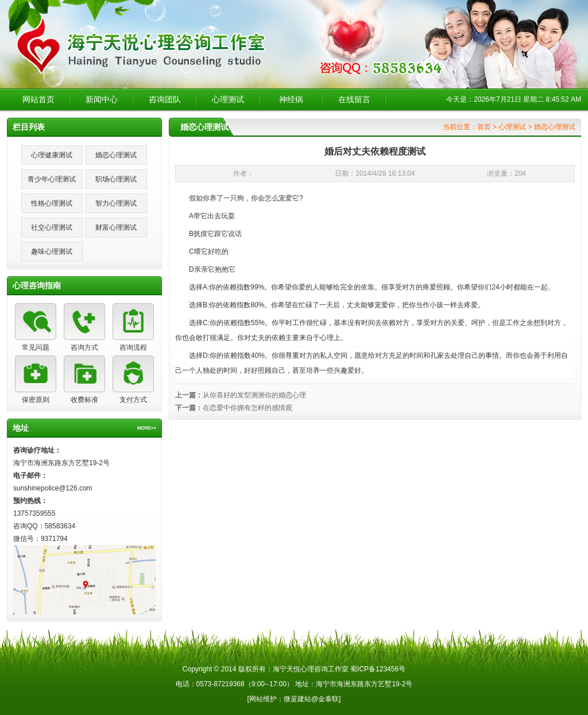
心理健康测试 (52, 155)
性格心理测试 (52, 203)
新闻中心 (102, 99)
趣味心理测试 (52, 252)
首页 (484, 127)
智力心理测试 (116, 203)
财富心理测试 (116, 227)
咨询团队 (165, 99)
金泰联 (328, 699)
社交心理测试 (52, 227)
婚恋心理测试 (116, 155)
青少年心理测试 (52, 179)
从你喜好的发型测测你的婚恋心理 (254, 395)
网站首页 (38, 99)
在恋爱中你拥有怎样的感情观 (247, 408)
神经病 (291, 99)
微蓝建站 (297, 699)
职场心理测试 (116, 179)
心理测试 (228, 99)
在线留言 (354, 99)
